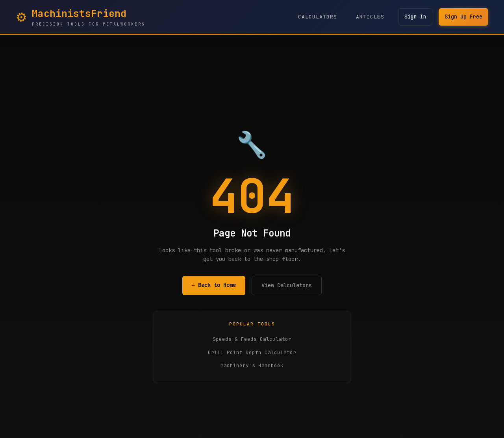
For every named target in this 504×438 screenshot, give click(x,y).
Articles (367, 17)
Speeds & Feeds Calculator (252, 339)
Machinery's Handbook (252, 365)
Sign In (413, 17)
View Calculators (287, 285)
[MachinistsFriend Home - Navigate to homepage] (81, 17)
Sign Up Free (463, 17)
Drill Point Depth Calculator (252, 352)
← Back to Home (214, 285)
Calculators (314, 17)
